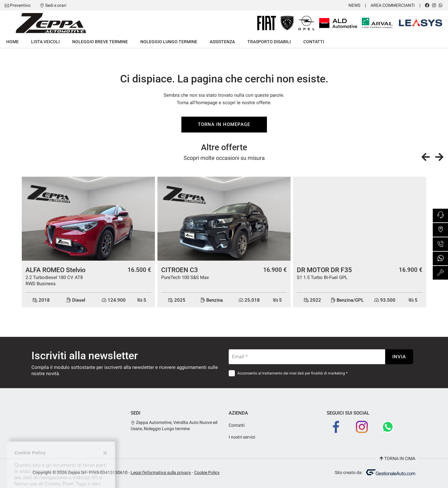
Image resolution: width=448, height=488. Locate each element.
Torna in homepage (224, 124)
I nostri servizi (242, 437)
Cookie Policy (207, 472)
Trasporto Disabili (269, 42)
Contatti (314, 42)
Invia (399, 357)
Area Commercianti (393, 5)
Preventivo (20, 5)
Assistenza (222, 42)
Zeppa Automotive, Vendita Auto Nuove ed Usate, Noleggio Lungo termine (174, 425)
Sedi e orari (56, 5)
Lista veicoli (45, 42)
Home (12, 42)
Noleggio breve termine (100, 42)
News (354, 5)
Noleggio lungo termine (169, 42)
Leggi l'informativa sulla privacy (161, 472)
